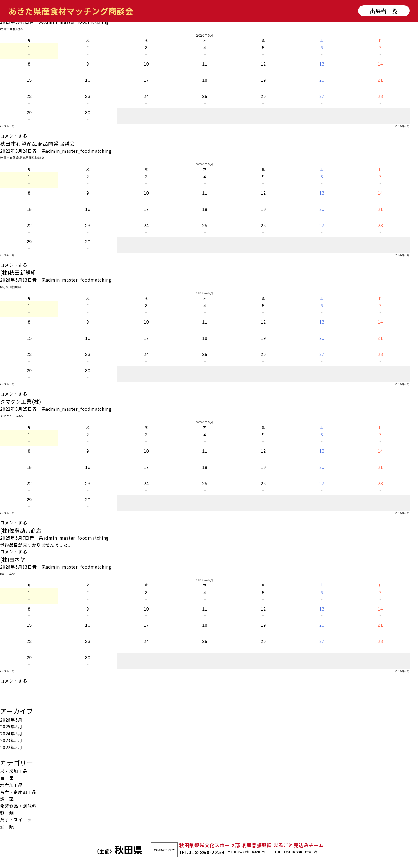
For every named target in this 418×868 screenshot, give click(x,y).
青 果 (36, 22)
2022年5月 (11, 747)
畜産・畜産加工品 (18, 792)
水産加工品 (11, 785)
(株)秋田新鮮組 (18, 272)
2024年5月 (11, 733)
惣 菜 (7, 799)
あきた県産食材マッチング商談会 (71, 11)
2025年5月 (11, 726)
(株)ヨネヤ (13, 559)
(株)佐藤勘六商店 (21, 530)
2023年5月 (11, 740)
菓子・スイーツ (16, 820)
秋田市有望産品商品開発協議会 (37, 143)
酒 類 (7, 827)
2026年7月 (402, 126)
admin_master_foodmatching (76, 22)
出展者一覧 (384, 11)
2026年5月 (11, 720)
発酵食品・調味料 (18, 806)
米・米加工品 (14, 771)
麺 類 (7, 813)
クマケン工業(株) (21, 401)
